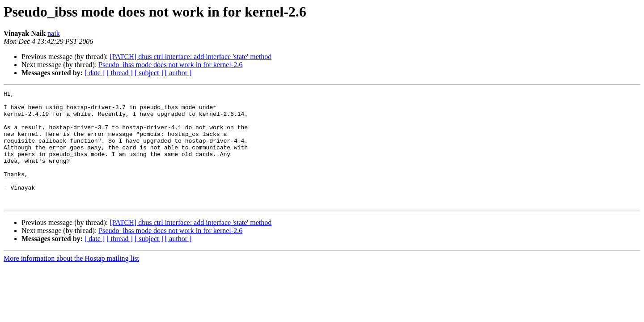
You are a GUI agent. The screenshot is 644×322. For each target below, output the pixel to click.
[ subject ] (149, 73)
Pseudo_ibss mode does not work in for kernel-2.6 (170, 65)
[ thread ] (120, 73)
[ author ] (178, 73)
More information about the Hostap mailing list (71, 281)
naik (54, 33)
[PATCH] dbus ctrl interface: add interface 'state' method (191, 57)
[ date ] (95, 73)
